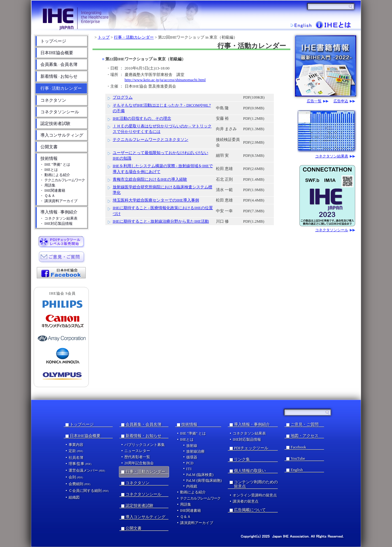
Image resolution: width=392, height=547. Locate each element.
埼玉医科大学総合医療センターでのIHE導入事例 (156, 200)
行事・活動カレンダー (134, 37)
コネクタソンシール (60, 112)
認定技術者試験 (55, 124)
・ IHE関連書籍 (53, 191)
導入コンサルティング (62, 135)
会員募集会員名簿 (59, 64)
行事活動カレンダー (61, 88)
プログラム (123, 97)
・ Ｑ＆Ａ (47, 196)
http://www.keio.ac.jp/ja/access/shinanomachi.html (165, 80)
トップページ (53, 41)
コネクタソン (53, 100)
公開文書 (49, 147)
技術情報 (49, 158)
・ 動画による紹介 (55, 175)
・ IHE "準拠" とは (55, 164)
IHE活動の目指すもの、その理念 (142, 118)
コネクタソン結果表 (332, 156)
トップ (104, 37)
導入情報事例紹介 (59, 212)
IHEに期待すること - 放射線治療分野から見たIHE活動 (161, 221)
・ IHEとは (49, 170)
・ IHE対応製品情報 (56, 224)
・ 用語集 (48, 185)
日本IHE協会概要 (57, 53)
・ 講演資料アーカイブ (59, 201)
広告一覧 (314, 101)
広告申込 (341, 101)
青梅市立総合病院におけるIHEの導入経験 (150, 179)
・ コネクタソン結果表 (59, 218)
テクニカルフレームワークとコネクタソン (151, 140)
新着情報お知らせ (59, 76)
